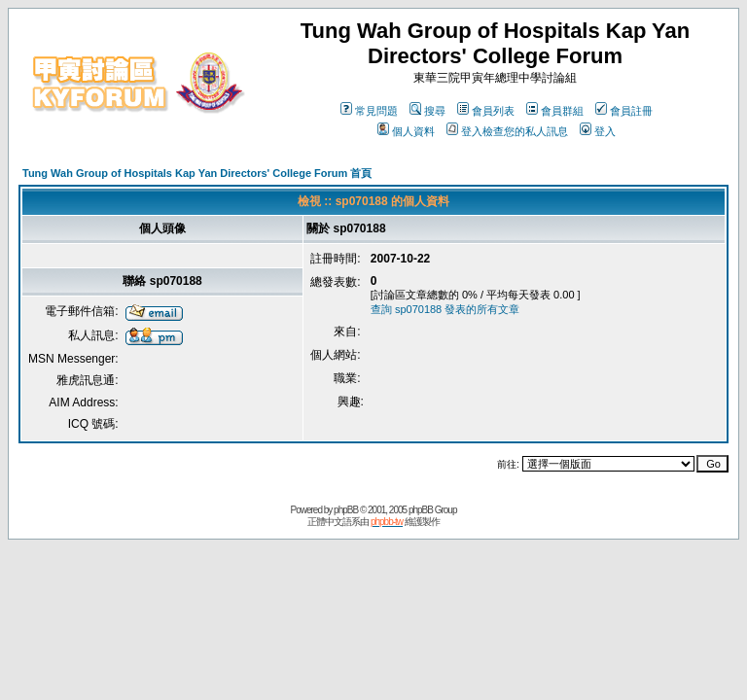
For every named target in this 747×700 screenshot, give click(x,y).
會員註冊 (624, 111)
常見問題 (369, 111)
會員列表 (486, 111)
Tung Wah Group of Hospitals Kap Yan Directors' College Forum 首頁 (197, 173)
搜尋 (427, 111)
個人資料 (406, 131)
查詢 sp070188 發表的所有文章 (445, 309)
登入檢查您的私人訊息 (507, 131)
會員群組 (555, 111)
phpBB (346, 510)
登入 (598, 131)
